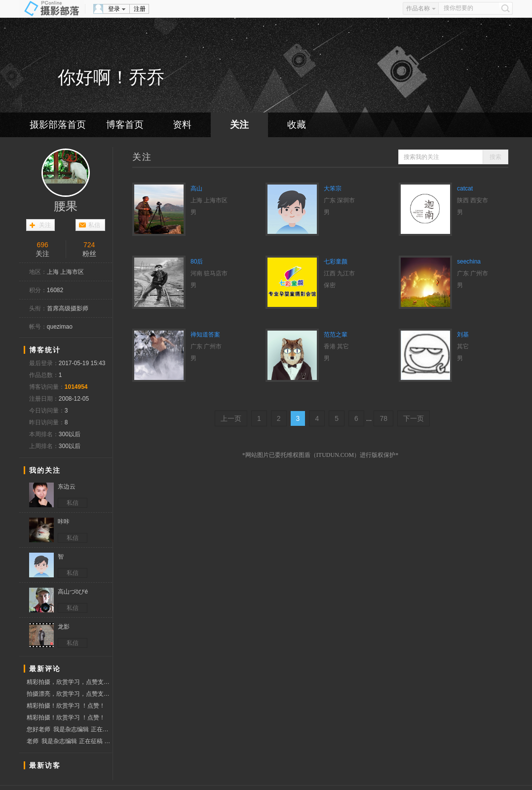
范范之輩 (336, 335)
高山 (196, 188)
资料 (182, 125)
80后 (197, 262)
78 (383, 418)
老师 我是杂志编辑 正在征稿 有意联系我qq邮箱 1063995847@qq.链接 (69, 741)
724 (89, 245)
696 (42, 245)
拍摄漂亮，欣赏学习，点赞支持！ (69, 694)
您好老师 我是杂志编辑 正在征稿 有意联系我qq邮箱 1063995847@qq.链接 (69, 729)
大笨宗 (333, 188)
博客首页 (125, 125)
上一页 (231, 418)
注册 (140, 9)
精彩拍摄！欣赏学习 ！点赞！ (66, 706)
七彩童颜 (336, 262)
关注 (239, 125)
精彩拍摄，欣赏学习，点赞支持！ (69, 682)
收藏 (297, 125)
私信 (94, 225)
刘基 (463, 335)
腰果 (66, 206)
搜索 (495, 157)
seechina (469, 262)
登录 (114, 9)
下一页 (414, 418)
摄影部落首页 (58, 125)
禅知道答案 (205, 335)
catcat (465, 188)
